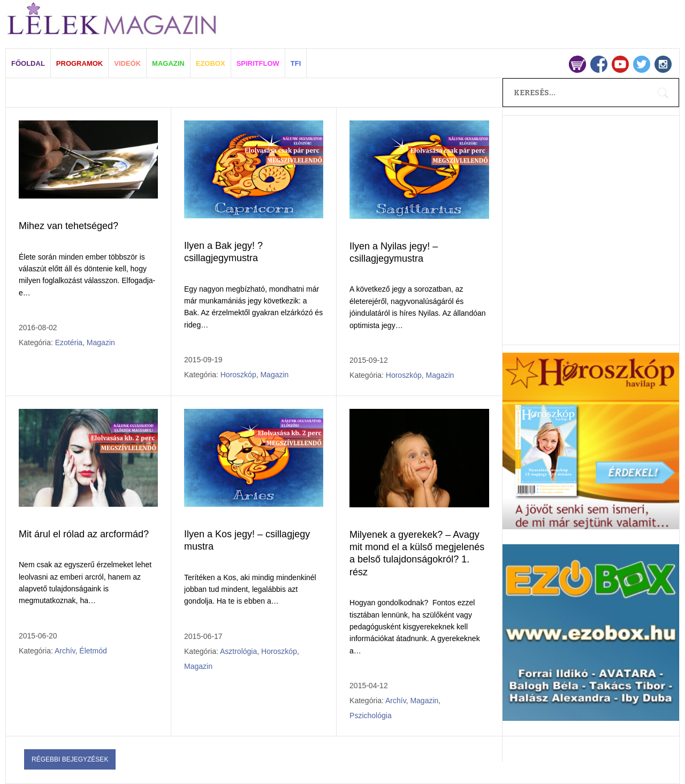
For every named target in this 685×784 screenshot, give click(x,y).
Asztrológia (238, 651)
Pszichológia (371, 716)
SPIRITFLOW (258, 63)
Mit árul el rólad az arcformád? (84, 534)
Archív (65, 651)
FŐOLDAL (28, 63)
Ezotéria (69, 342)
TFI (296, 63)
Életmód (93, 651)
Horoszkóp (238, 375)
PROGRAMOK (79, 63)
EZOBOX (211, 63)
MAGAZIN (168, 63)
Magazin (101, 342)
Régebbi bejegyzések (70, 759)
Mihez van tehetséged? (68, 226)
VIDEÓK (127, 63)
